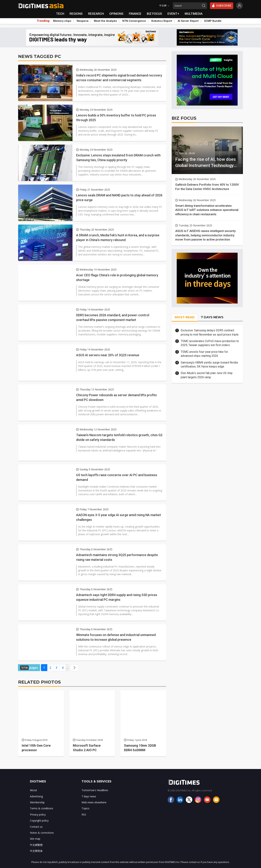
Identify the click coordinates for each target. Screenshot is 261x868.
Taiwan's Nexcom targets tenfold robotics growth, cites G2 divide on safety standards (119, 437)
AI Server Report (188, 21)
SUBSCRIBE (222, 5)
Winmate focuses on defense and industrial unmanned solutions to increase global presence (116, 637)
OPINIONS (116, 14)
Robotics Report (162, 21)
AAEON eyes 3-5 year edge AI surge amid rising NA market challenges (119, 517)
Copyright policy (39, 820)
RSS (84, 814)
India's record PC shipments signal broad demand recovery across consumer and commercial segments (119, 78)
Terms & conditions (42, 808)
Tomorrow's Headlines (95, 790)
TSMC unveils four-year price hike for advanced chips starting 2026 (204, 354)
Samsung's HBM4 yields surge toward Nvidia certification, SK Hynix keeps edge (209, 365)
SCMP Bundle (213, 21)
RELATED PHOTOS (39, 682)
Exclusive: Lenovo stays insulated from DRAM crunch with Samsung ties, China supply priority (118, 158)
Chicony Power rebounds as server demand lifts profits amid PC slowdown (116, 397)
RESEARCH (96, 14)
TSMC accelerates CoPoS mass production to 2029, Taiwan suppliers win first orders (210, 343)
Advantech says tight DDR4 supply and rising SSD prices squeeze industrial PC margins (117, 597)
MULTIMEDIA (194, 14)
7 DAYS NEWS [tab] (212, 317)
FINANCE (135, 14)
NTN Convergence (134, 21)
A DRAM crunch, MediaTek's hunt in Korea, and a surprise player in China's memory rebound (118, 237)
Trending (43, 21)
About (33, 790)
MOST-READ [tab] (185, 317)
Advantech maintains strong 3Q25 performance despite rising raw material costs (117, 557)
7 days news (89, 796)
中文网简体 (36, 851)
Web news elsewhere (94, 802)
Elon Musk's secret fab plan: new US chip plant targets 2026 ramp (207, 375)
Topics (85, 808)
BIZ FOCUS (154, 14)
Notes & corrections (42, 833)
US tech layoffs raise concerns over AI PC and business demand (117, 477)
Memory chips (62, 21)
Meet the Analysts (105, 21)
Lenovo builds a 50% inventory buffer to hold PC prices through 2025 (116, 118)
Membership (37, 802)
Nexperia (83, 21)
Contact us (36, 827)
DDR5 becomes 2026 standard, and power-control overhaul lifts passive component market (113, 317)
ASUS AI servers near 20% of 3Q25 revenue (108, 355)
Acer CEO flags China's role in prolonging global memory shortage (117, 277)
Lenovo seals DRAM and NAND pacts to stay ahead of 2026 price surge (119, 197)
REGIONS (76, 14)
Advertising (36, 796)
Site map (35, 839)
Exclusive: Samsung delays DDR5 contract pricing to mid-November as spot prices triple (210, 332)
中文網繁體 (36, 845)
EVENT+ (173, 14)
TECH (60, 14)
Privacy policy (38, 814)
